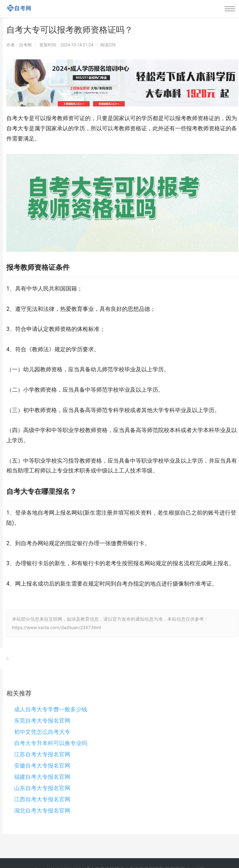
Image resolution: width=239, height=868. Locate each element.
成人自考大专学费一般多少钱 (51, 709)
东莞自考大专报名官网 (42, 721)
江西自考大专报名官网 (42, 799)
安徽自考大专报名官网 (42, 766)
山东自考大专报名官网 (42, 788)
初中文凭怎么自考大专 (42, 732)
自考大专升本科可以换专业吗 (51, 743)
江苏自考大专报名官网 (42, 754)
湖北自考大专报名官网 (42, 811)
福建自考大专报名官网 (42, 777)
